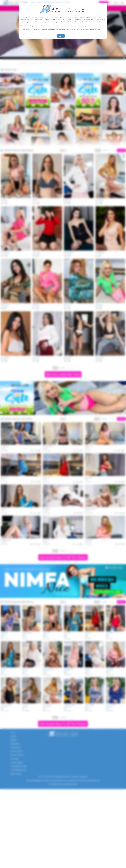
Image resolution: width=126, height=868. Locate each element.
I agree (61, 36)
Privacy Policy (82, 29)
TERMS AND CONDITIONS (96, 21)
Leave (103, 36)
